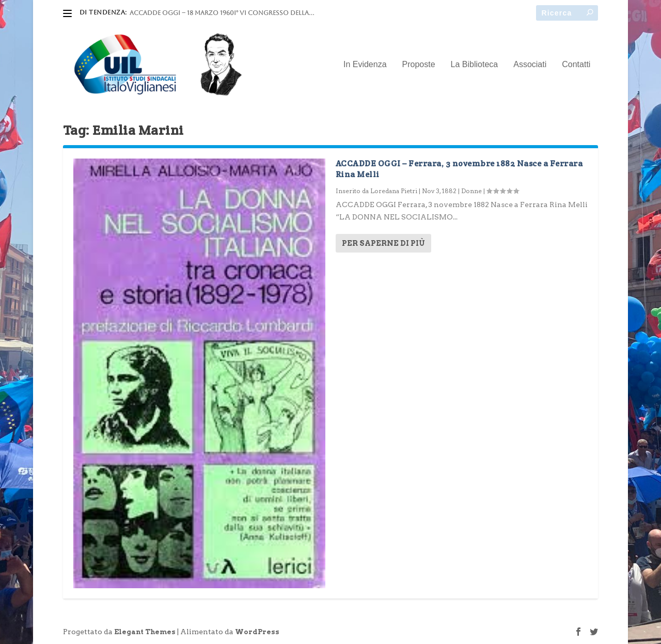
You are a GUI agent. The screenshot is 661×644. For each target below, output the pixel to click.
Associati (530, 65)
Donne (471, 191)
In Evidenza (365, 65)
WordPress (257, 632)
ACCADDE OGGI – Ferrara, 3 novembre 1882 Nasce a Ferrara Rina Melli (459, 169)
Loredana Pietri (394, 191)
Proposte (419, 65)
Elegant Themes (145, 632)
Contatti (576, 65)
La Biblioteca (475, 65)
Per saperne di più (383, 243)
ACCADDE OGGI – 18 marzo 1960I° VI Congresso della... (222, 13)
